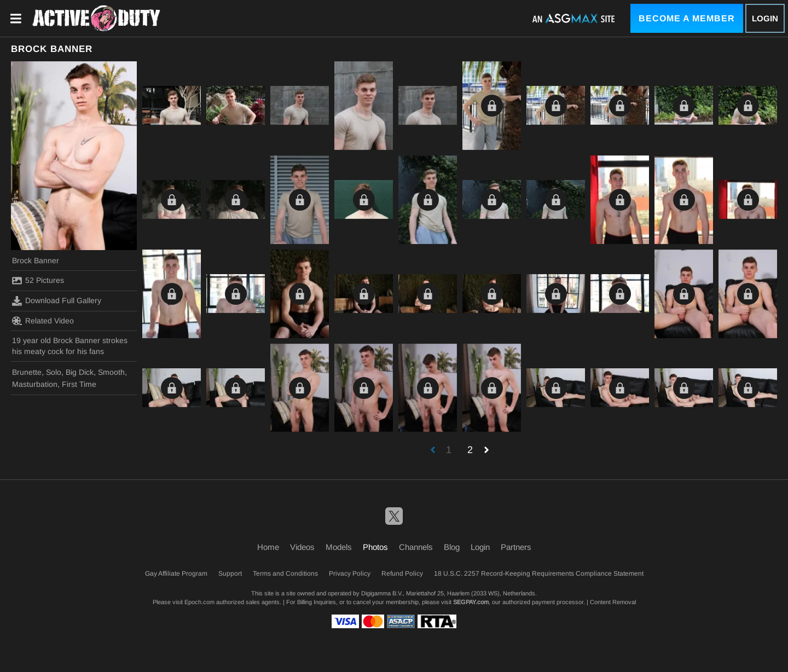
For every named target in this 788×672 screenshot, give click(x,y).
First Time (79, 384)
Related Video (43, 321)
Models (339, 547)
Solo (54, 372)
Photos (375, 547)
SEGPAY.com (471, 602)
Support (230, 573)
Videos (302, 547)
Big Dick (80, 372)
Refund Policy (402, 573)
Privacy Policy (350, 573)
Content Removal (613, 602)
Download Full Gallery (57, 301)
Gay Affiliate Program (176, 573)
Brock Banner (36, 260)
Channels (416, 547)
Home (268, 547)
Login (765, 18)
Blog (452, 547)
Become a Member (687, 18)
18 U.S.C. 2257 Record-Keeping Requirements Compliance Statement (539, 573)
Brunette (27, 372)
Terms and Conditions (285, 573)
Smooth (111, 372)
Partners (516, 547)
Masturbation (35, 384)
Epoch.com (199, 602)
